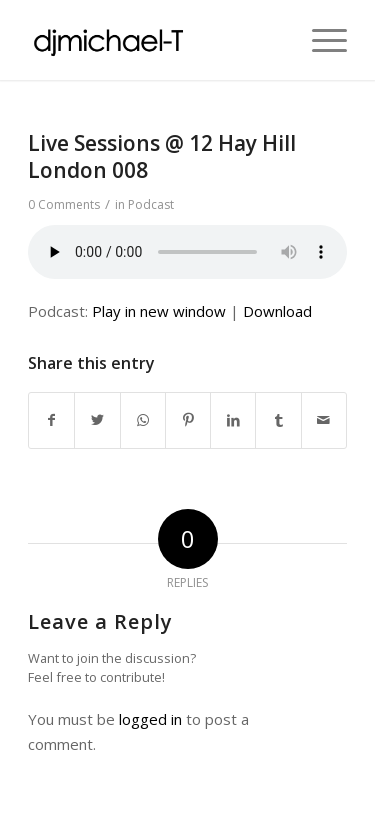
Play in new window (159, 311)
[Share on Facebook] (51, 420)
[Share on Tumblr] (278, 420)
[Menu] (319, 40)
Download (277, 311)
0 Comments (64, 204)
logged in (150, 719)
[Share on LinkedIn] (233, 420)
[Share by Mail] (324, 420)
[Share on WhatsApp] (143, 420)
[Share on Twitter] (97, 420)
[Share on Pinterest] (188, 420)
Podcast (151, 204)
